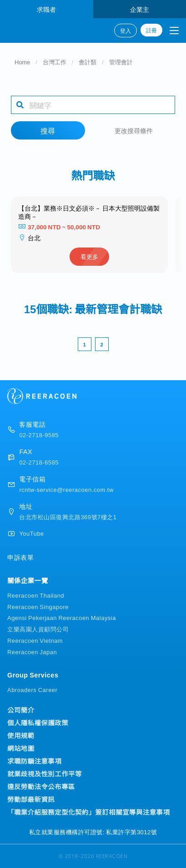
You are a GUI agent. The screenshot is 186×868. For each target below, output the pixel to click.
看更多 (89, 256)
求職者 (46, 9)
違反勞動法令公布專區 (41, 786)
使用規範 (21, 735)
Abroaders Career (32, 690)
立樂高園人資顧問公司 (38, 629)
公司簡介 (21, 710)
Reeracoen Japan (32, 652)
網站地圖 (21, 748)
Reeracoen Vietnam (35, 640)
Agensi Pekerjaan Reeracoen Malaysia (62, 617)
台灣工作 (55, 62)
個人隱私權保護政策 (38, 723)
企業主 (140, 9)
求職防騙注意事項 (34, 761)
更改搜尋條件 (134, 130)
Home (22, 62)
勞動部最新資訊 (31, 799)
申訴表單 (20, 557)
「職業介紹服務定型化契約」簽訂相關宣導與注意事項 (88, 812)
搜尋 (48, 130)
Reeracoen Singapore (38, 607)
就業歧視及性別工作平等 (45, 774)
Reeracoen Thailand (36, 595)
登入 (126, 31)
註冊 (151, 30)
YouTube (31, 533)
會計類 (88, 62)
